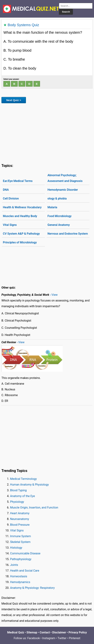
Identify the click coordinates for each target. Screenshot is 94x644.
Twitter (62, 638)
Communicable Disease (25, 553)
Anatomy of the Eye (23, 496)
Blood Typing (18, 490)
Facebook (34, 638)
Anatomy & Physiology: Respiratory (32, 588)
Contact (45, 632)
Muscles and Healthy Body (20, 216)
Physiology (17, 502)
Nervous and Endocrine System (68, 234)
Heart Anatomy (20, 513)
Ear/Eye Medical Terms (18, 181)
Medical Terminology (23, 479)
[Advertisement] (47, 133)
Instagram (49, 638)
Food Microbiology (60, 216)
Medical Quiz (16, 632)
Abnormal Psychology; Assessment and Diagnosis (65, 178)
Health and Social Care (25, 571)
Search (66, 12)
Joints (14, 565)
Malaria (52, 207)
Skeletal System (20, 542)
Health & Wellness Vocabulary (22, 207)
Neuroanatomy (20, 519)
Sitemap (32, 632)
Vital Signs (10, 225)
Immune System (21, 536)
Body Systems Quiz (23, 25)
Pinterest (75, 638)
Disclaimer (59, 632)
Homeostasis (19, 576)
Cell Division (11, 199)
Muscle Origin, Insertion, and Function (34, 508)
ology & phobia (57, 199)
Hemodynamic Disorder (63, 190)
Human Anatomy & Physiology (29, 485)
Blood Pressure (20, 525)
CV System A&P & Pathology (21, 234)
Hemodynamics (20, 582)
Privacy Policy (78, 632)
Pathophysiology (21, 559)
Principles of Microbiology (20, 242)
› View (54, 295)
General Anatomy (59, 225)
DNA (6, 190)
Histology (16, 548)
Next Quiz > (14, 100)
